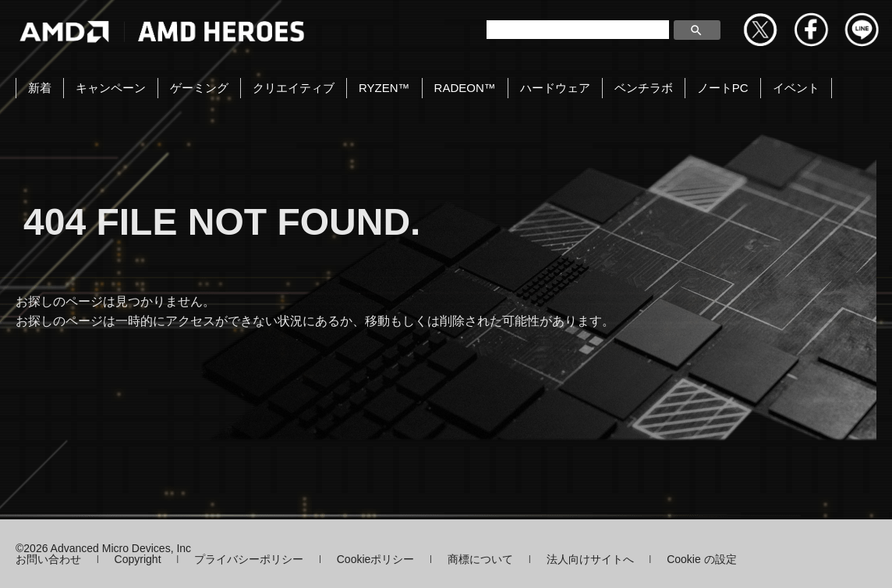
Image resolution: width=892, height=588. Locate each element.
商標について (480, 559)
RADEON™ (465, 88)
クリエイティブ (294, 88)
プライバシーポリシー (249, 559)
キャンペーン (111, 88)
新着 (40, 88)
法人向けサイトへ (590, 559)
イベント (796, 88)
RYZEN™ (384, 88)
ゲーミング (199, 88)
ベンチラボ (644, 88)
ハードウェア (555, 88)
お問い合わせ (48, 559)
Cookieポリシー (376, 559)
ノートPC (723, 88)
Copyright (138, 559)
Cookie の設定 (701, 559)
